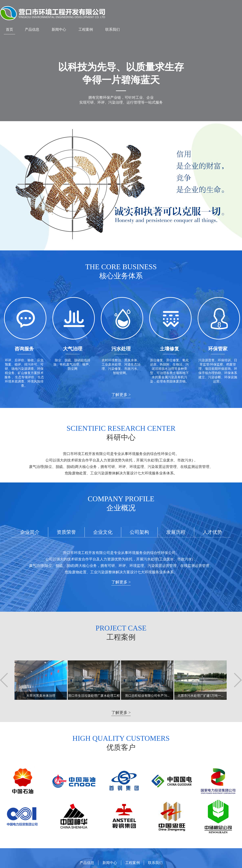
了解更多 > (121, 395)
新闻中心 (59, 29)
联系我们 (113, 29)
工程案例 (86, 29)
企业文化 (103, 532)
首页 (9, 29)
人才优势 (212, 532)
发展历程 (176, 532)
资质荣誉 (66, 532)
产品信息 (32, 29)
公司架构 (139, 532)
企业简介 (30, 532)
